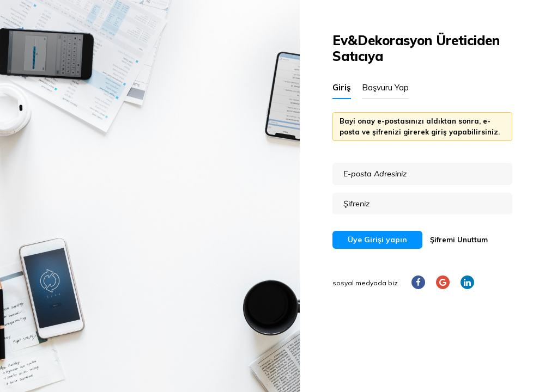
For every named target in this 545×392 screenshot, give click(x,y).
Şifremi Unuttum (459, 240)
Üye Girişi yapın (377, 240)
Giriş (342, 87)
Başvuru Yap (385, 87)
